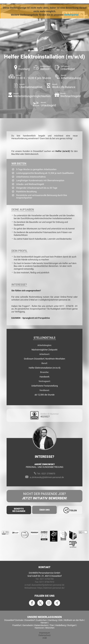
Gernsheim (28, 625)
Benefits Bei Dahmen (19, 510)
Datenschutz (45, 635)
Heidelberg (61, 625)
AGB (45, 638)
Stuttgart (71, 625)
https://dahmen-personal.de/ (51, 588)
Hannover (39, 628)
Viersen (44, 623)
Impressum (45, 633)
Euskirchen (41, 620)
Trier (52, 625)
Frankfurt (17, 625)
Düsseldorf (30, 620)
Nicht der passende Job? (44, 496)
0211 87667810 (47, 582)
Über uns (44, 510)
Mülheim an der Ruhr (74, 620)
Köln (61, 620)
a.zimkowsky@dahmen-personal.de (47, 477)
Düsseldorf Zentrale (14, 620)
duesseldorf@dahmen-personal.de (48, 585)
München (50, 628)
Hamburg (53, 620)
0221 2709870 (48, 474)
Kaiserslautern (41, 625)
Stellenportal (71, 15)
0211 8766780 (47, 579)
